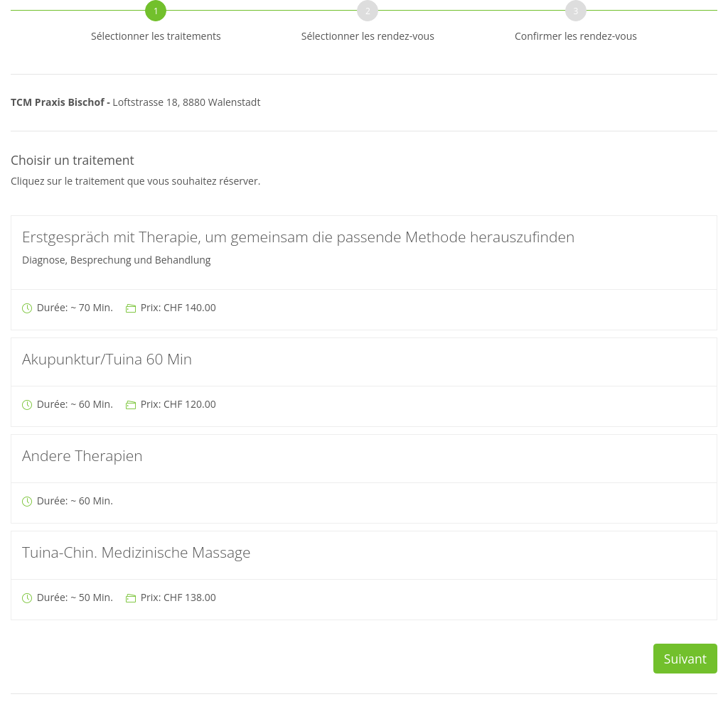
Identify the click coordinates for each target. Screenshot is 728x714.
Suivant (685, 659)
